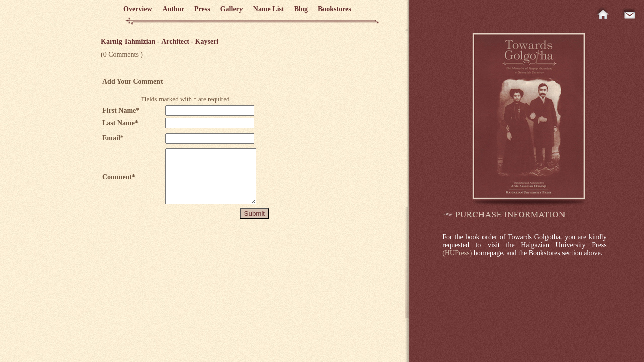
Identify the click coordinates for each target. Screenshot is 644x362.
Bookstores (335, 9)
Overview (138, 9)
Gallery (232, 9)
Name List (269, 9)
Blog (301, 9)
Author (174, 9)
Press (202, 9)
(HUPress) (457, 253)
